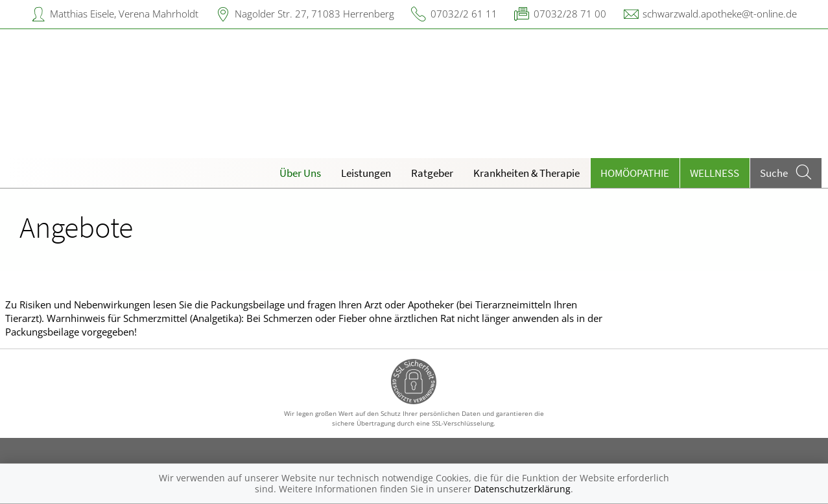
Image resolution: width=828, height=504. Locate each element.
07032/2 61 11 (464, 14)
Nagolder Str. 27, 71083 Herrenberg (314, 14)
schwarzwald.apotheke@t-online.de (720, 14)
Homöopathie (635, 173)
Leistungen (366, 173)
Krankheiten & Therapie (526, 173)
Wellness (715, 173)
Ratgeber (432, 173)
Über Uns (300, 173)
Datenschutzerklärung (522, 489)
